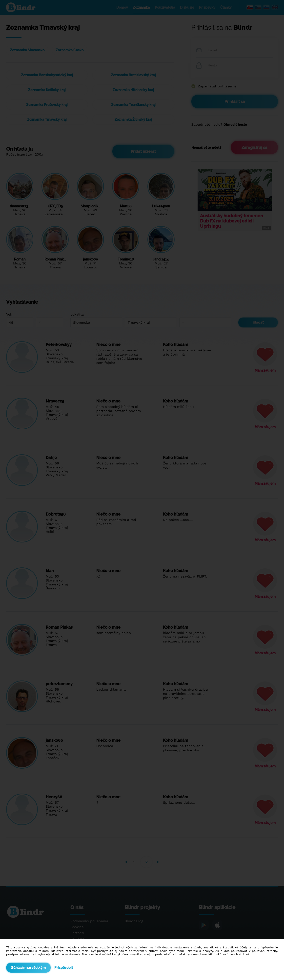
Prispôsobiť (64, 968)
